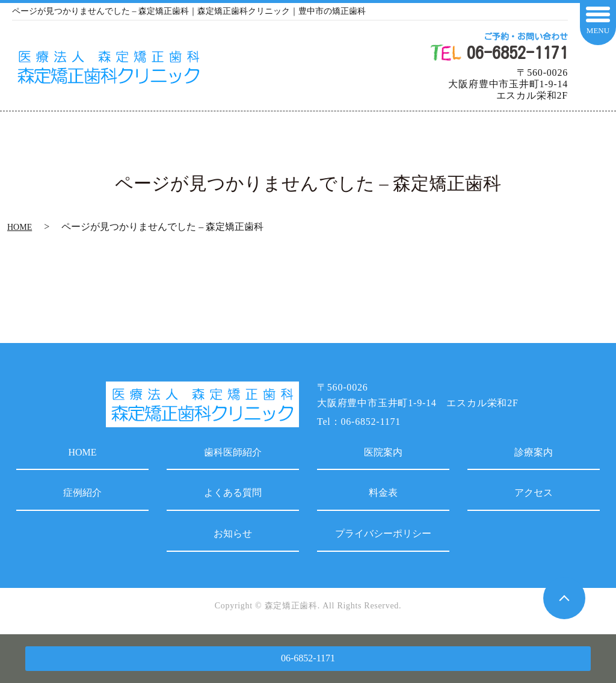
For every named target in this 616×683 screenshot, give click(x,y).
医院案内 (383, 452)
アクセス (534, 493)
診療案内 (534, 452)
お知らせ (233, 533)
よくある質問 (233, 493)
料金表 (383, 493)
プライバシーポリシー (383, 533)
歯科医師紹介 (233, 452)
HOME (20, 227)
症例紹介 (82, 493)
